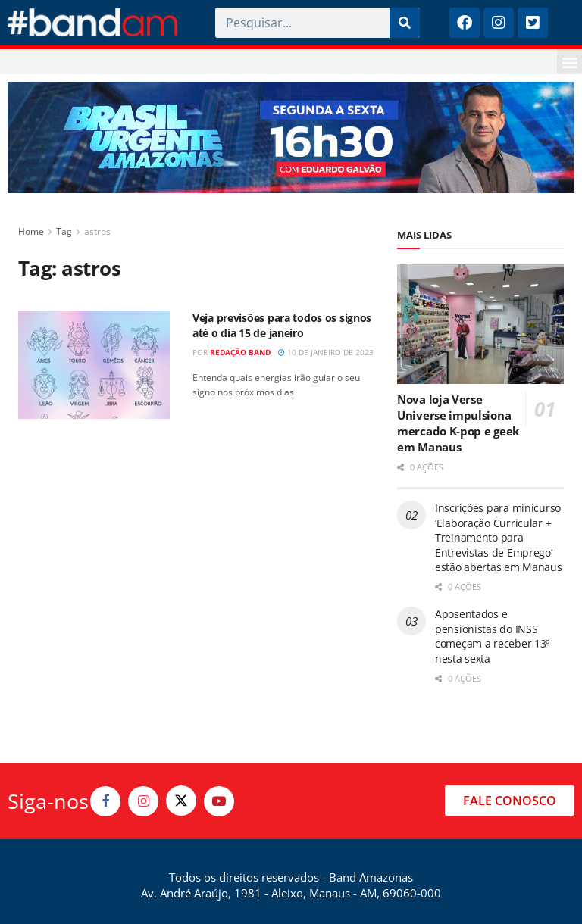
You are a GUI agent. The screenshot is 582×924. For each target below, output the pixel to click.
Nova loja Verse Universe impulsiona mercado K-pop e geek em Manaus (458, 423)
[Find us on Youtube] (219, 801)
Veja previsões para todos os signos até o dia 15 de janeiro (282, 325)
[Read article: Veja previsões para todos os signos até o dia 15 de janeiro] (94, 365)
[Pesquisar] (405, 23)
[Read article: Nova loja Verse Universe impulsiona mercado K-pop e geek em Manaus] (480, 324)
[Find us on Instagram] (143, 801)
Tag (64, 231)
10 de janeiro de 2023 (326, 352)
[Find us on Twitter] (181, 801)
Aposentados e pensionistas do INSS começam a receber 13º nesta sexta (492, 636)
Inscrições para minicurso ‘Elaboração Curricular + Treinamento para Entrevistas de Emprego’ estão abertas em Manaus (499, 537)
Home (31, 231)
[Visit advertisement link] (291, 137)
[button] (569, 62)
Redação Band (240, 352)
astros (97, 231)
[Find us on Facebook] (105, 801)
